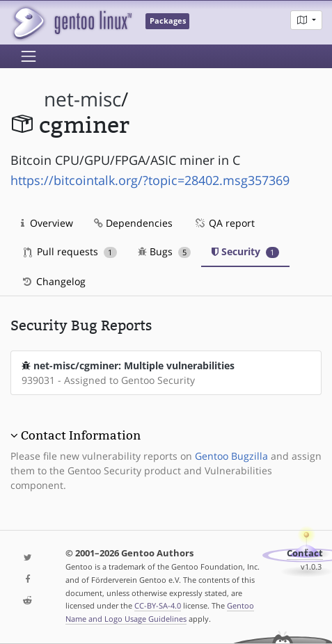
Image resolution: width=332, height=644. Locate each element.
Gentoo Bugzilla (231, 456)
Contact (305, 553)
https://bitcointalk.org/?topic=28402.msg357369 (150, 180)
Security (245, 251)
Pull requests (70, 251)
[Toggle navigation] (29, 56)
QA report (224, 223)
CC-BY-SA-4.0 (158, 605)
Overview (47, 223)
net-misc (82, 99)
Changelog (53, 281)
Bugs (165, 251)
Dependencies (133, 223)
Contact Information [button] (81, 435)
